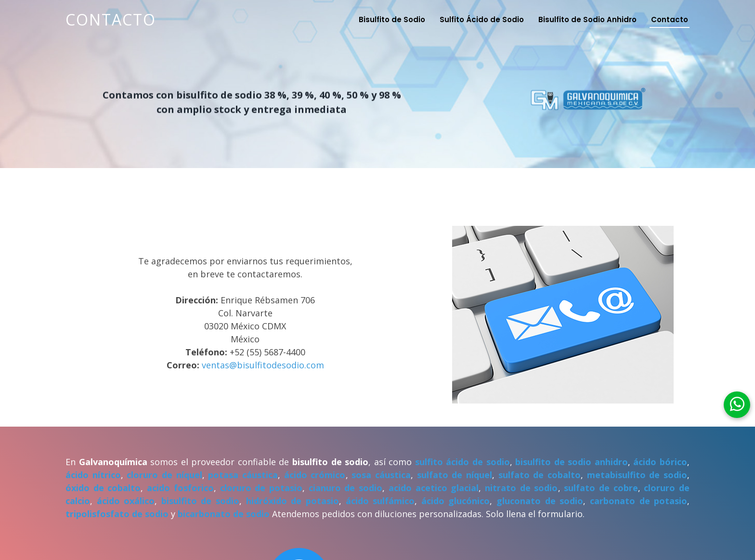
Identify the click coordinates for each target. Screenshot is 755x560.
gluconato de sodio (540, 501)
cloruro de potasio (261, 488)
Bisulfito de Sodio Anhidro (587, 20)
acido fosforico (180, 488)
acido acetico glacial (434, 488)
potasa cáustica (243, 475)
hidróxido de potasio (293, 501)
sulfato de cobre (601, 488)
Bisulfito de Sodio (392, 20)
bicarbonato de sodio (224, 514)
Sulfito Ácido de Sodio (482, 20)
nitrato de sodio (521, 488)
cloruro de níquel (164, 475)
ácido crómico (315, 475)
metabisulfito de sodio (637, 475)
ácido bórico (660, 462)
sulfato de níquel (455, 475)
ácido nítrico (93, 475)
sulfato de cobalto (540, 475)
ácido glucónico (456, 501)
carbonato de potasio (638, 501)
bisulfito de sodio (200, 501)
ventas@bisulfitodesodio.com (263, 365)
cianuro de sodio (345, 488)
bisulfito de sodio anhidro (572, 462)
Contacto (111, 20)
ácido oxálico (126, 501)
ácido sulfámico (380, 501)
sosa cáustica (381, 475)
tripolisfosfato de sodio (117, 514)
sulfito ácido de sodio (462, 462)
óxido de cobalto (103, 488)
